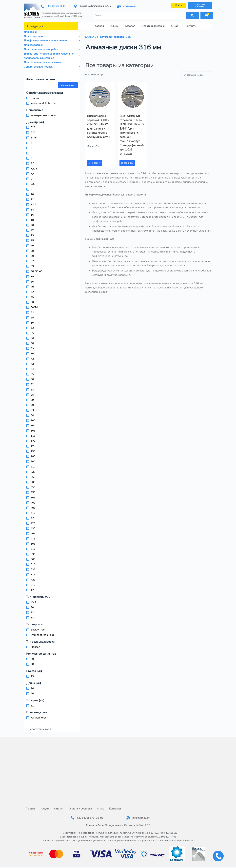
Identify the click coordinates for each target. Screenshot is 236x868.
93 (32, 408)
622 (33, 131)
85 (32, 393)
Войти (179, 4)
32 (32, 259)
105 (33, 429)
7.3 (33, 161)
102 (33, 423)
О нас (175, 24)
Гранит (35, 96)
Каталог (130, 24)
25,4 (33, 600)
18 (32, 218)
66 (32, 336)
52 (32, 310)
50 (32, 300)
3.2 (33, 703)
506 (33, 542)
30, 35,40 (37, 269)
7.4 (33, 172)
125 (33, 444)
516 (33, 547)
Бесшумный (38, 628)
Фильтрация (68, 83)
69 (32, 346)
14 (32, 208)
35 (32, 274)
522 (33, 125)
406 (33, 506)
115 (33, 434)
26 (32, 244)
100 (33, 418)
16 (32, 213)
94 (32, 413)
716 (33, 573)
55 (32, 316)
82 (32, 382)
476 (33, 537)
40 (32, 285)
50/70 (34, 305)
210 (33, 465)
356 (33, 490)
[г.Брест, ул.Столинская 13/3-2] (118, 766)
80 (32, 377)
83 (32, 388)
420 (33, 516)
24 (32, 686)
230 (33, 470)
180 (33, 454)
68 (32, 341)
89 (32, 398)
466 (33, 531)
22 (32, 228)
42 (32, 290)
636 (33, 568)
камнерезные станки (43, 113)
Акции (114, 24)
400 (33, 501)
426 (33, 521)
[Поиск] (193, 14)
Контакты (191, 24)
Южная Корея (39, 716)
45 (32, 295)
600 (33, 557)
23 (32, 233)
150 (33, 449)
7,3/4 (34, 166)
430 (33, 526)
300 (33, 480)
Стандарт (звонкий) (43, 633)
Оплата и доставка (153, 24)
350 (33, 485)
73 (32, 362)
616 (33, 562)
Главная (99, 24)
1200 (34, 588)
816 (33, 583)
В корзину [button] (95, 161)
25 (32, 239)
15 (32, 674)
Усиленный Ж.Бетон (43, 101)
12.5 (33, 202)
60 (32, 321)
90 (32, 403)
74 (32, 367)
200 (33, 460)
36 (32, 280)
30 (32, 254)
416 (33, 511)
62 (32, 326)
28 (32, 249)
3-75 (34, 136)
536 (33, 552)
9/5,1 (34, 182)
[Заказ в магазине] (197, 73)
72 (32, 357)
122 (33, 439)
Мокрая (35, 645)
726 (33, 578)
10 (32, 192)
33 (32, 264)
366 (33, 495)
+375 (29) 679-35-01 (57, 5)
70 (32, 352)
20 (32, 223)
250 (33, 475)
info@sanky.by (131, 5)
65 (32, 331)
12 (32, 197)
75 (32, 372)
